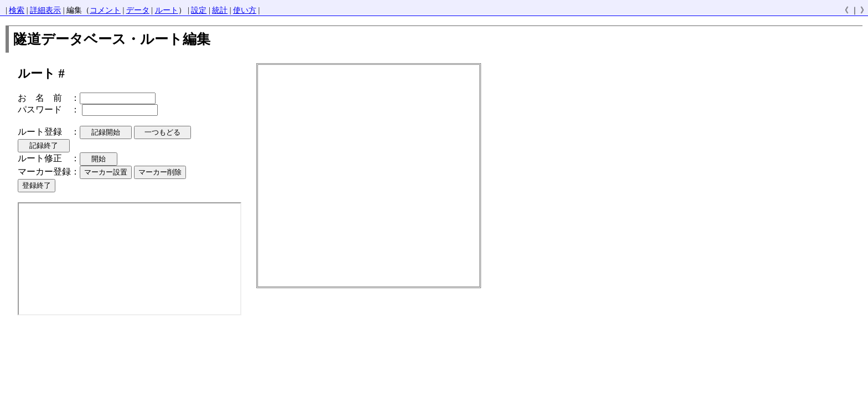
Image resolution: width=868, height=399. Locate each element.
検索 (17, 10)
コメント (105, 10)
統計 (220, 10)
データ (138, 10)
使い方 (245, 10)
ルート (167, 10)
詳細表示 (45, 10)
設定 (199, 10)
